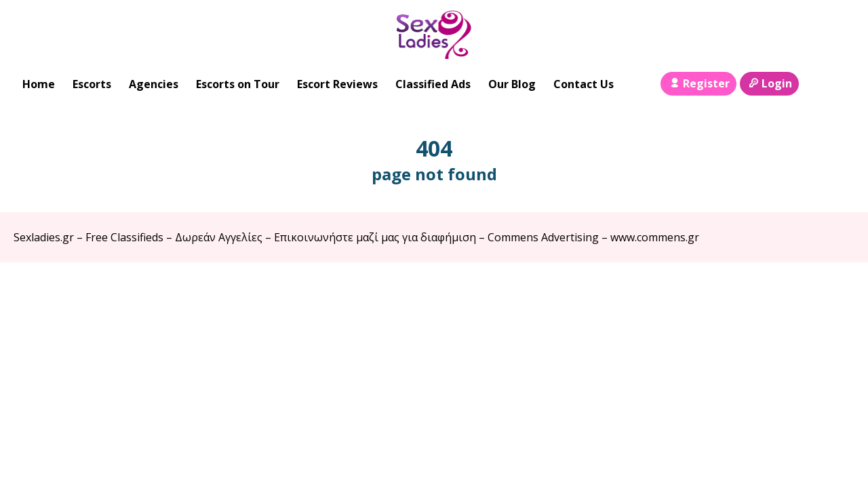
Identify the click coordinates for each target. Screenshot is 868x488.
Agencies (154, 84)
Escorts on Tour (238, 84)
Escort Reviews (337, 84)
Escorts (92, 84)
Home (39, 84)
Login (769, 83)
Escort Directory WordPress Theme (835, 289)
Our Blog (512, 84)
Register (698, 83)
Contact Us (584, 84)
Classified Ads (433, 84)
